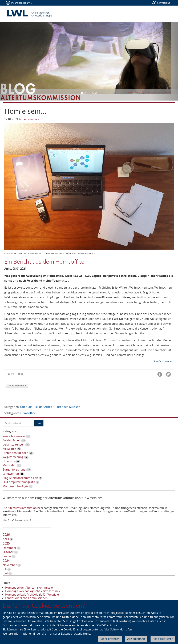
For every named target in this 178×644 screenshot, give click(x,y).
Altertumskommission (22, 508)
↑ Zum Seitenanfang (162, 361)
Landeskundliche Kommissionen (26, 598)
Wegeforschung (13, 457)
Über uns (26, 407)
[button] (13, 61)
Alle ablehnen (136, 639)
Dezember (10, 548)
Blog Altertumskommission (20, 478)
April (6, 539)
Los (39, 423)
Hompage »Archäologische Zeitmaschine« (33, 591)
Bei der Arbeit (43, 407)
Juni (5, 573)
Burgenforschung (14, 470)
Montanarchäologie (15, 486)
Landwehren (11, 474)
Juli (5, 569)
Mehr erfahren (110, 639)
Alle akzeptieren (163, 639)
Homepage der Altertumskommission (30, 588)
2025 (6, 543)
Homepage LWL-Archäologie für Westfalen (33, 595)
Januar (7, 556)
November (10, 565)
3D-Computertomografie (19, 482)
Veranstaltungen (14, 444)
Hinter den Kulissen (67, 407)
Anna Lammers (29, 119)
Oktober (8, 552)
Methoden (9, 465)
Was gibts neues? (14, 436)
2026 (6, 534)
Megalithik (9, 449)
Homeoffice (28, 413)
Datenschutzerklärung (76, 634)
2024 (6, 560)
